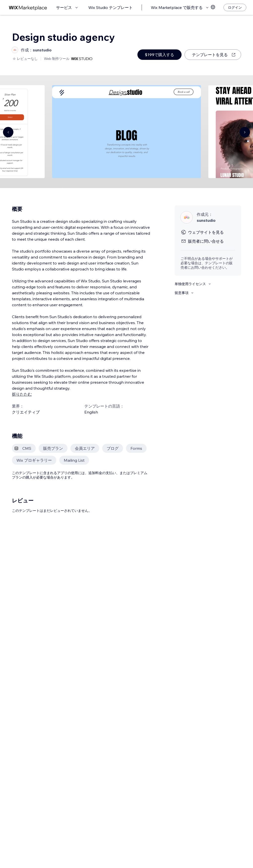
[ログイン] (235, 7)
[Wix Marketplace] (28, 8)
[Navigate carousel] (8, 132)
